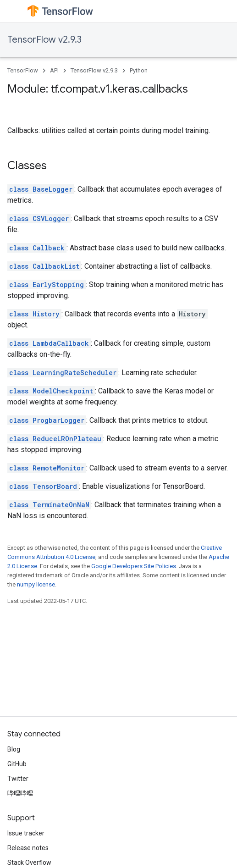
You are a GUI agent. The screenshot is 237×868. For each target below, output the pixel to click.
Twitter (18, 779)
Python (139, 70)
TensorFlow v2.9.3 (44, 40)
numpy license (36, 584)
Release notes (28, 848)
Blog (14, 749)
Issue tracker (26, 833)
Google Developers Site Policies (134, 566)
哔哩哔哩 (20, 793)
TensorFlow (23, 70)
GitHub (17, 764)
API (54, 70)
